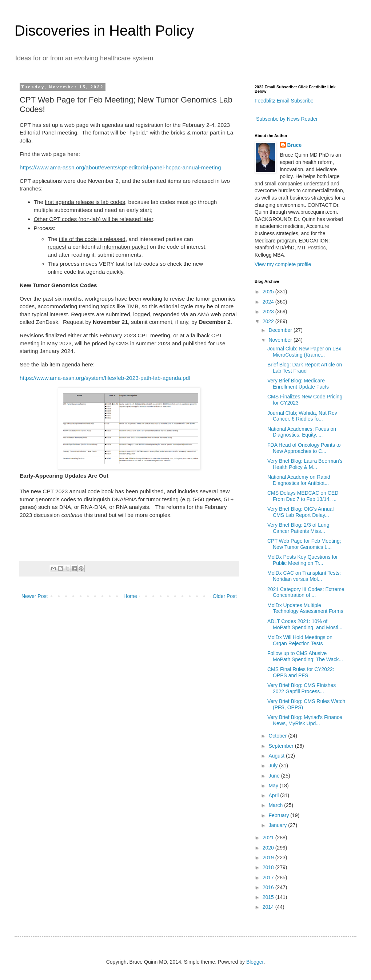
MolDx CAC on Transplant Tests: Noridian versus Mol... (304, 576)
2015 (269, 897)
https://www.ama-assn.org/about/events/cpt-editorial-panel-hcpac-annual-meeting (120, 167)
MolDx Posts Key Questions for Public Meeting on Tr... (303, 560)
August (277, 756)
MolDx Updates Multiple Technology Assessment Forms (305, 608)
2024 (269, 302)
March (276, 805)
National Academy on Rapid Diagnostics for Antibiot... (299, 480)
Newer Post (35, 596)
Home (130, 596)
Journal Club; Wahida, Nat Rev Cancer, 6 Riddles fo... (302, 416)
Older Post (225, 596)
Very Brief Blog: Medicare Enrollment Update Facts (298, 384)
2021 (269, 838)
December (281, 330)
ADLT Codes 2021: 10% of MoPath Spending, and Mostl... (305, 624)
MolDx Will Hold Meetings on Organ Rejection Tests (300, 640)
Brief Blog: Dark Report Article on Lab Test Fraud (305, 368)
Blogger (255, 962)
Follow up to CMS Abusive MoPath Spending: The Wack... (305, 656)
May (274, 786)
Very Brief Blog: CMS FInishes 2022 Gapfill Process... (302, 688)
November (281, 340)
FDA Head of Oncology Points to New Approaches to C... (304, 448)
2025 (269, 292)
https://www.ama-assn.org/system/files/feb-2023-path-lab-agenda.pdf (105, 378)
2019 (269, 857)
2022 (269, 321)
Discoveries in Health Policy (104, 31)
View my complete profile (283, 264)
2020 (269, 848)
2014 (269, 907)
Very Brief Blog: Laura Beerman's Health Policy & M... (305, 464)
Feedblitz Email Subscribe (284, 101)
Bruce (295, 145)
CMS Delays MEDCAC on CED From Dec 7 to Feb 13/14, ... (303, 496)
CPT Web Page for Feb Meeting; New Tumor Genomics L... (304, 544)
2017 (269, 877)
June (275, 776)
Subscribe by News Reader (286, 119)
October (278, 736)
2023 (269, 312)
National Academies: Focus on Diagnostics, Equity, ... (302, 432)
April (274, 795)
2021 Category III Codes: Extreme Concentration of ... (306, 592)
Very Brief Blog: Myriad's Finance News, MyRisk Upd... (305, 720)
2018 (269, 867)
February (279, 815)
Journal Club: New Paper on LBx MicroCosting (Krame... (304, 352)
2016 (269, 887)
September (282, 746)
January (278, 825)
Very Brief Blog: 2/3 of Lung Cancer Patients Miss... (298, 528)
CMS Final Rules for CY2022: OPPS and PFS (301, 672)
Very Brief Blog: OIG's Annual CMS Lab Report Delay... (300, 512)
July (274, 766)
